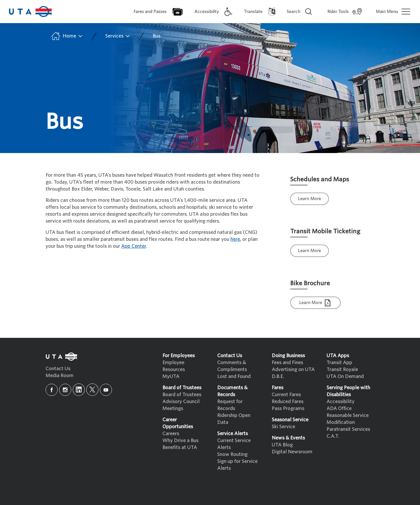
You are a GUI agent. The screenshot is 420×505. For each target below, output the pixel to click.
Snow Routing (232, 454)
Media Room (60, 376)
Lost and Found (234, 376)
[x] (92, 390)
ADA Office (339, 408)
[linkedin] (79, 390)
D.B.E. (278, 376)
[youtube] (106, 390)
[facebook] (52, 390)
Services (118, 36)
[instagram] (65, 390)
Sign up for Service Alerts (237, 465)
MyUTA (171, 376)
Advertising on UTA (293, 369)
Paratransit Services (348, 429)
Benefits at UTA (180, 447)
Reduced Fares (288, 401)
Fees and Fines (287, 363)
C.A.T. (333, 436)
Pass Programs (288, 408)
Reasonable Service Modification (348, 419)
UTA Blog (282, 445)
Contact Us (58, 369)
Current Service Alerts (234, 444)
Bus (156, 36)
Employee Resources (174, 366)
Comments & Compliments (232, 366)
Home (66, 36)
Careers (171, 434)
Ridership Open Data (234, 419)
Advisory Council (181, 401)
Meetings (173, 408)
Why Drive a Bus (180, 440)
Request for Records (230, 405)
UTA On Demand (345, 376)
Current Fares (286, 395)
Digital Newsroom (292, 452)
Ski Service (283, 427)
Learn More (310, 199)
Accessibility (341, 401)
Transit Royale (342, 369)
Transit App (339, 363)
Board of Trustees (182, 395)
